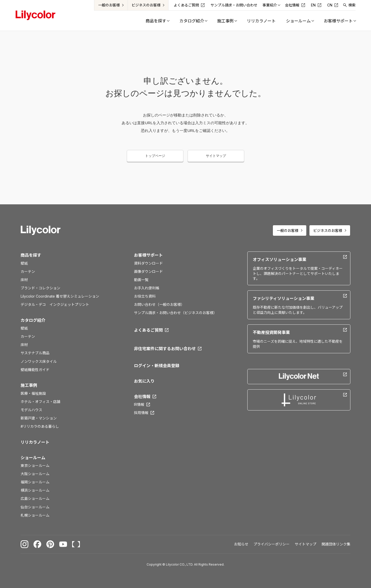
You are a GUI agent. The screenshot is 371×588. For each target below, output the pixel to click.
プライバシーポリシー (272, 544)
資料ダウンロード (148, 263)
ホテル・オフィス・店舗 (40, 402)
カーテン (28, 271)
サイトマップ (216, 156)
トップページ (155, 156)
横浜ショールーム (35, 490)
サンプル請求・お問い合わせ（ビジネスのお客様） (175, 313)
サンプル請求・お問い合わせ (234, 5)
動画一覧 (141, 280)
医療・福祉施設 (33, 393)
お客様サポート (148, 255)
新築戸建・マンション (39, 418)
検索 (352, 5)
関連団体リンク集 (336, 544)
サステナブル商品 (35, 353)
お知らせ (241, 544)
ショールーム (33, 458)
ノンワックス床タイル (39, 361)
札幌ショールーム (35, 515)
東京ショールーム (35, 465)
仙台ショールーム (35, 507)
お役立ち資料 (145, 296)
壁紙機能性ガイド (35, 370)
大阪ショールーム (35, 474)
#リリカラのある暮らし (40, 426)
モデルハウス (31, 410)
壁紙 (24, 263)
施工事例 (29, 385)
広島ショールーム (35, 498)
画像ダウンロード (148, 271)
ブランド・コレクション (40, 288)
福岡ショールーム (35, 482)
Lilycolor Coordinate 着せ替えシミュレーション (60, 296)
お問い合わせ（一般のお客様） (159, 304)
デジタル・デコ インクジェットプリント (55, 304)
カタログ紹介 (33, 320)
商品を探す (31, 255)
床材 (24, 280)
